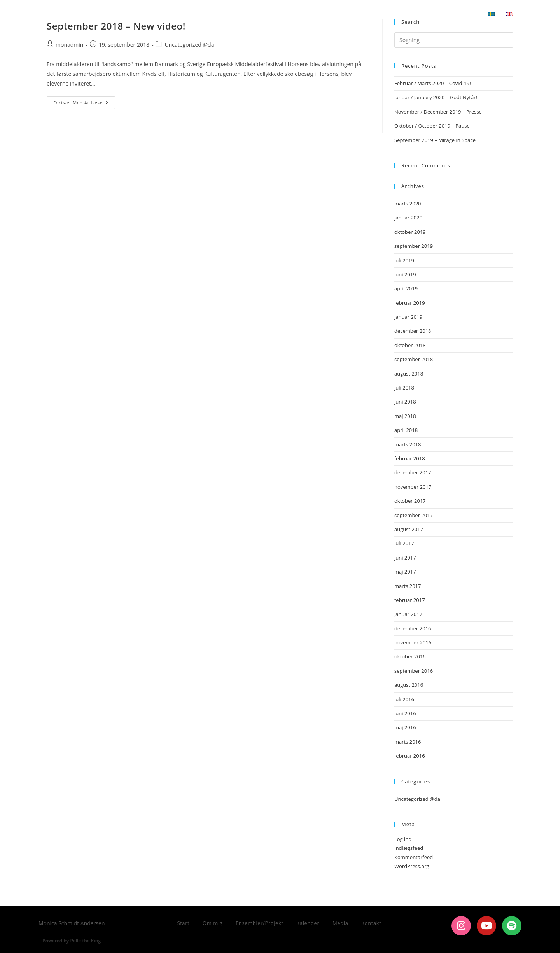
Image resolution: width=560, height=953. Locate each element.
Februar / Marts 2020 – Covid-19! (433, 83)
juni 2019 (405, 274)
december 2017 (413, 472)
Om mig (213, 923)
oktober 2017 (410, 501)
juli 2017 (404, 543)
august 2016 (409, 685)
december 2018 (413, 331)
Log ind (403, 839)
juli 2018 (404, 388)
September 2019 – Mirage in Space (435, 140)
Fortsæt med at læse (84, 101)
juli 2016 (404, 699)
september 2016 (414, 671)
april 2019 (406, 288)
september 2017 (414, 515)
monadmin (69, 45)
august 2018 (409, 374)
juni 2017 (405, 558)
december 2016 (413, 628)
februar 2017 (410, 600)
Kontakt (371, 923)
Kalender (308, 923)
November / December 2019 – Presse (438, 112)
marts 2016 (408, 742)
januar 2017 (408, 614)
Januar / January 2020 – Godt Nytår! (436, 97)
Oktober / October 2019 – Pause (432, 126)
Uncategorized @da (189, 45)
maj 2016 (405, 727)
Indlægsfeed (409, 848)
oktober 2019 (410, 232)
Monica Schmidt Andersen (104, 14)
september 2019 (414, 246)
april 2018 (406, 430)
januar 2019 (408, 317)
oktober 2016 (410, 656)
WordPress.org (412, 866)
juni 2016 (405, 713)
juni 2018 (405, 402)
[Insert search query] (454, 40)
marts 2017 (408, 586)
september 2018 (414, 359)
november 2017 (413, 487)
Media (340, 923)
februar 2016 (410, 756)
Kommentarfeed (414, 857)
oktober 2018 (410, 345)
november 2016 (413, 642)
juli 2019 (404, 260)
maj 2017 (405, 572)
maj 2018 (405, 416)
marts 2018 (408, 444)
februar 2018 (410, 458)
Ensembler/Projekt (260, 923)
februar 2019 (410, 303)
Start (183, 923)
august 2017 (409, 529)
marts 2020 (408, 204)
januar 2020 (408, 218)
